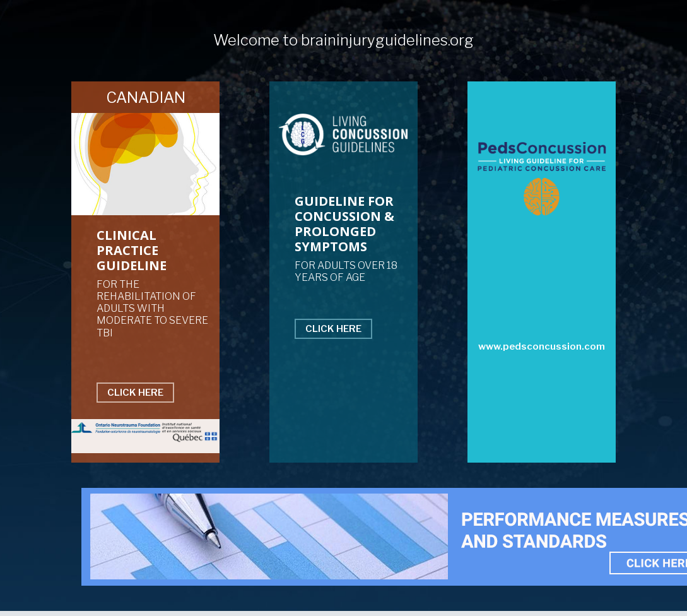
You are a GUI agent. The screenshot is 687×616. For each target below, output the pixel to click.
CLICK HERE (135, 393)
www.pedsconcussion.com (542, 346)
